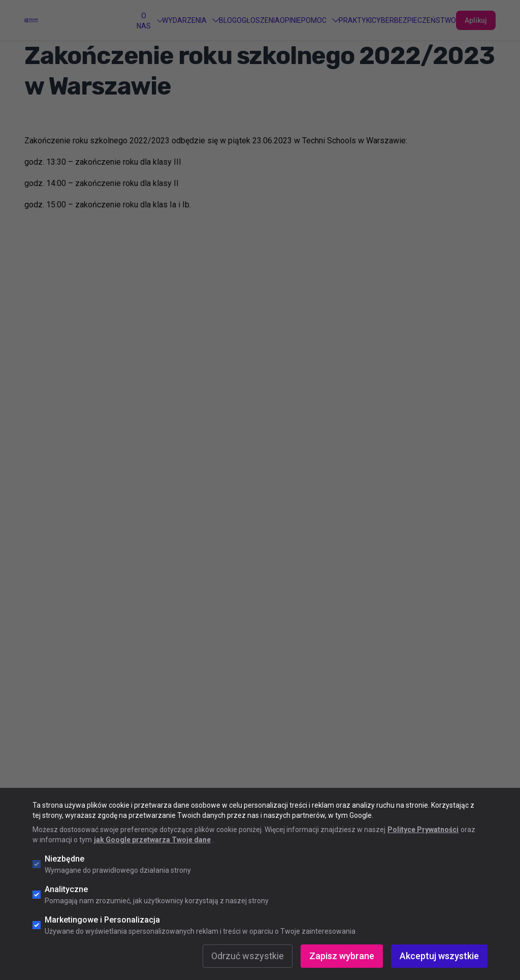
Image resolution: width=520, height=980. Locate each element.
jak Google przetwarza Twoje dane (152, 840)
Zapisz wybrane (342, 956)
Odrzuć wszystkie (248, 956)
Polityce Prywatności (423, 830)
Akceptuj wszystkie (439, 956)
